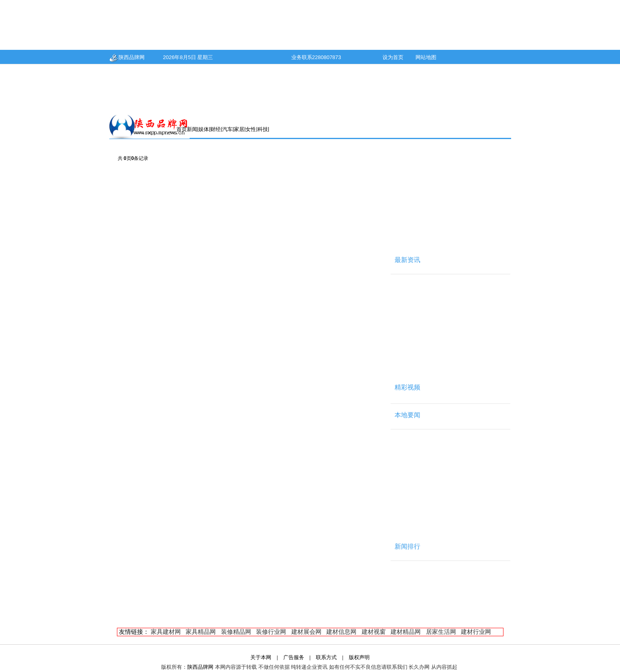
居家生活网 (441, 632)
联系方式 (326, 657)
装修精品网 (236, 632)
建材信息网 (341, 632)
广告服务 (294, 657)
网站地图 (426, 57)
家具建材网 (166, 632)
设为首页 (393, 57)
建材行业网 (476, 632)
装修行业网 (271, 632)
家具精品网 (201, 632)
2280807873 (327, 57)
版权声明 (359, 657)
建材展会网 (306, 632)
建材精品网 (406, 632)
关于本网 (261, 657)
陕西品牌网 (127, 57)
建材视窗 (374, 632)
